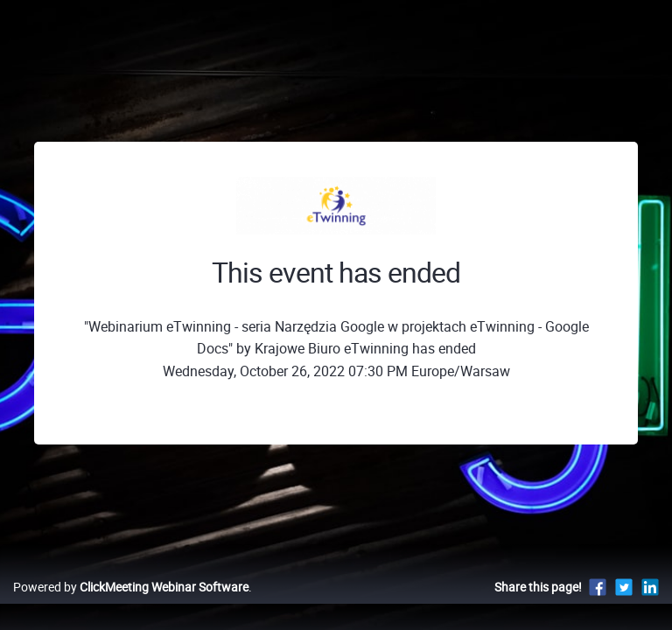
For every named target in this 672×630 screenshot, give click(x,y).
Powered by (131, 587)
